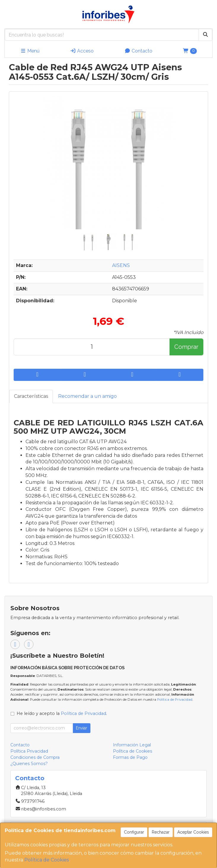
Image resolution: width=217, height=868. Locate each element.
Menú (30, 51)
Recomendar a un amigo (87, 396)
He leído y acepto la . (62, 713)
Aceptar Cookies (193, 832)
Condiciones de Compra (35, 757)
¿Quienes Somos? (29, 764)
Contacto (138, 51)
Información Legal (132, 745)
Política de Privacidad (175, 700)
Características (31, 396)
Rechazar (161, 832)
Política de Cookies (47, 860)
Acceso (82, 51)
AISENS (121, 265)
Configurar (134, 832)
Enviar (82, 728)
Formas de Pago (130, 757)
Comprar (186, 347)
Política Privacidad (29, 751)
